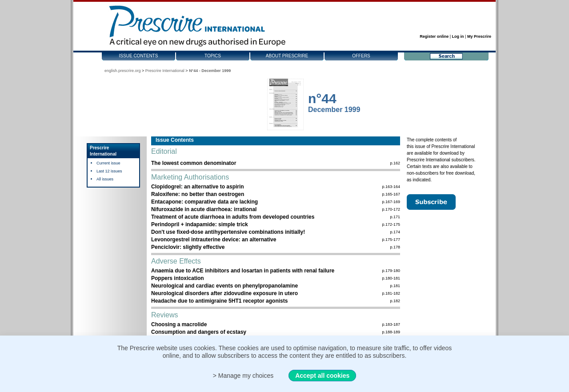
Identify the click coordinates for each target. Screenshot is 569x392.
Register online (434, 36)
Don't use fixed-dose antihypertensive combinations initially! (228, 232)
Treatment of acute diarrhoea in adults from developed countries (233, 217)
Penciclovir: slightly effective (188, 247)
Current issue (108, 163)
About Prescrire (287, 56)
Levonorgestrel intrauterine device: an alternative (214, 240)
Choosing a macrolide (179, 324)
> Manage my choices (243, 376)
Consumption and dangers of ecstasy (199, 332)
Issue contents (139, 56)
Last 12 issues (109, 171)
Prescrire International (165, 71)
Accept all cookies (322, 376)
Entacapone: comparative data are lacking (204, 202)
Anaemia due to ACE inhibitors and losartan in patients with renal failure (243, 271)
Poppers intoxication (178, 278)
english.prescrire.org (123, 71)
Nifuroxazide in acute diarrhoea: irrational (204, 209)
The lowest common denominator (194, 163)
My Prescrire (479, 36)
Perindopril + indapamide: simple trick (200, 224)
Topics (213, 56)
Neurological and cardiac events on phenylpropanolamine (224, 286)
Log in (458, 36)
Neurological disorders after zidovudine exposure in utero (224, 293)
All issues (105, 179)
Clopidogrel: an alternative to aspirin (198, 187)
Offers (361, 56)
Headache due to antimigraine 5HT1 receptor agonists (219, 301)
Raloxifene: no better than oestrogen (198, 194)
